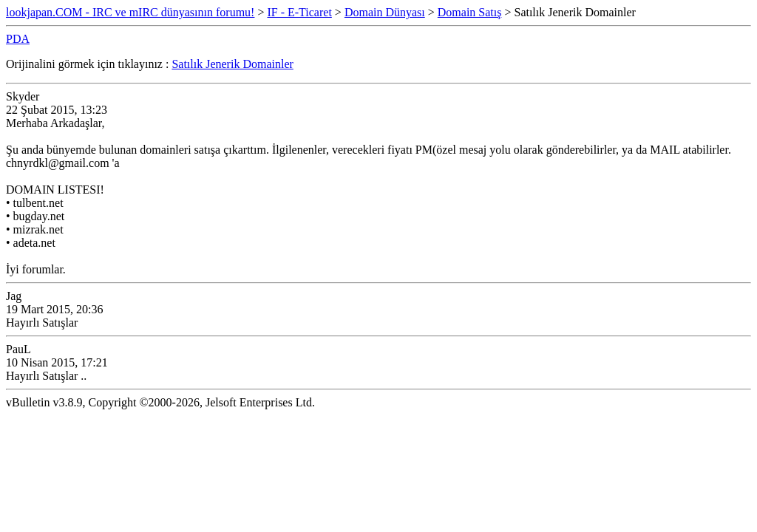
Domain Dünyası (385, 12)
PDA (18, 39)
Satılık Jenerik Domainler (232, 64)
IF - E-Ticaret (299, 12)
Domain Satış (470, 12)
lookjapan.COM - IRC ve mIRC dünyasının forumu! (130, 12)
